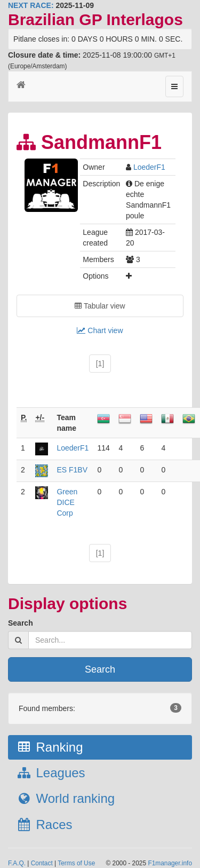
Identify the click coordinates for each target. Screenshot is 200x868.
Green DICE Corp (67, 502)
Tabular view (100, 306)
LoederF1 (149, 167)
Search (21, 623)
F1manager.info (170, 863)
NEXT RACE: (31, 5)
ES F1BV (72, 470)
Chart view (100, 330)
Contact (42, 863)
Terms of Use (76, 863)
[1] (100, 364)
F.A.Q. (17, 863)
